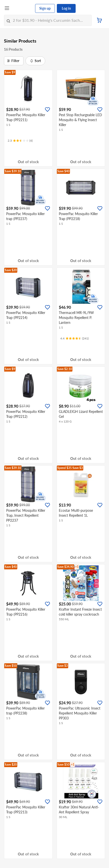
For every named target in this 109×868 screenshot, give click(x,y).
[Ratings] (20, 141)
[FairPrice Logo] (22, 8)
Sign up (45, 8)
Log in (66, 8)
